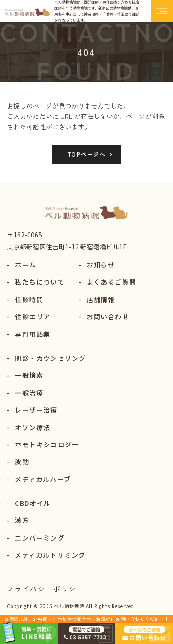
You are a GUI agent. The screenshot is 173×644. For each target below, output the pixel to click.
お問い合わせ (104, 316)
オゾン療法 (29, 427)
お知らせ (97, 265)
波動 (18, 462)
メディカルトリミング (46, 555)
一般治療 (25, 393)
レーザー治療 (32, 410)
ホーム (22, 265)
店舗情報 (97, 299)
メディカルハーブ (39, 479)
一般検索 (25, 375)
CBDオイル (29, 503)
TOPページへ (86, 154)
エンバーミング (36, 538)
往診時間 (25, 299)
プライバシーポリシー (46, 589)
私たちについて (36, 282)
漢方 (18, 520)
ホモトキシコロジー (43, 444)
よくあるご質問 (107, 282)
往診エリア (29, 316)
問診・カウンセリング (46, 358)
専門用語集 (29, 334)
